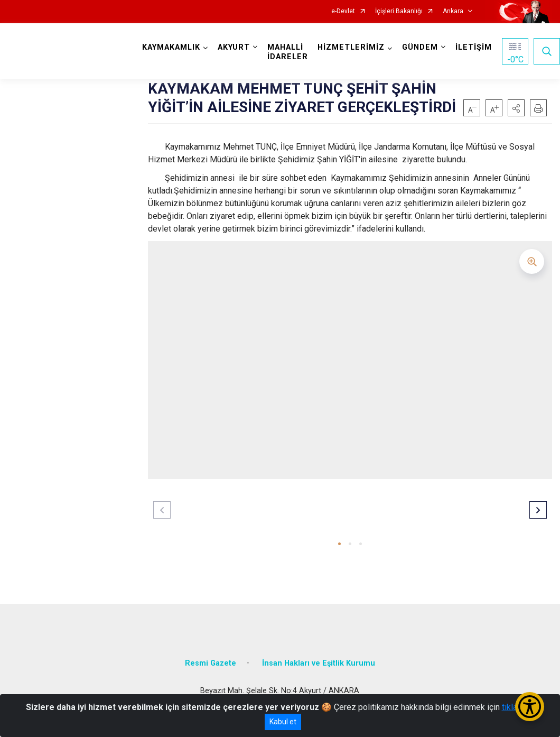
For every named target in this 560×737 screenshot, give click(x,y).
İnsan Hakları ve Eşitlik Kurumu (319, 663)
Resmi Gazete (211, 663)
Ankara (453, 11)
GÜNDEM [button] (420, 47)
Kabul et (283, 722)
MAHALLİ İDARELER (288, 52)
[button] (516, 108)
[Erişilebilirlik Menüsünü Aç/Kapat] (530, 707)
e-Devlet (343, 11)
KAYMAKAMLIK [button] (171, 47)
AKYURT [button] (234, 47)
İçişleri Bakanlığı (399, 11)
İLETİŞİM (474, 47)
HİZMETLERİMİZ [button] (351, 47)
